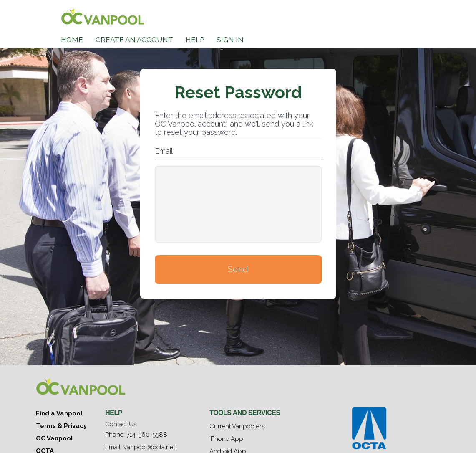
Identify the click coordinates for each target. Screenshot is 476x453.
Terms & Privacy (61, 426)
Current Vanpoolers (237, 426)
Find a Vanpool (59, 413)
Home (72, 40)
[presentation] (238, 204)
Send (238, 269)
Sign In (230, 40)
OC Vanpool (54, 438)
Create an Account (134, 40)
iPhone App (226, 439)
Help (195, 40)
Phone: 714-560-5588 (136, 435)
